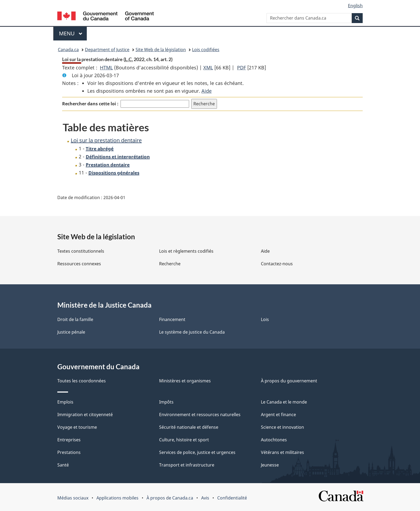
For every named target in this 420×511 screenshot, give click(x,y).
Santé (63, 465)
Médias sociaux (73, 498)
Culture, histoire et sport (184, 440)
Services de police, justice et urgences (197, 452)
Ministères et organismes (185, 381)
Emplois (65, 402)
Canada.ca (68, 50)
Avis (205, 498)
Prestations (69, 452)
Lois (265, 319)
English (355, 6)
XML (208, 68)
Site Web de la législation (161, 50)
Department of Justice (107, 50)
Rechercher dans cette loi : (90, 104)
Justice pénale (71, 332)
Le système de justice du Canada (192, 332)
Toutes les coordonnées (82, 381)
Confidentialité (232, 498)
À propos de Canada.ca (170, 498)
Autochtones (274, 440)
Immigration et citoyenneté (85, 415)
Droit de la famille (75, 319)
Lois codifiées (206, 50)
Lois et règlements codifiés (186, 251)
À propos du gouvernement (289, 381)
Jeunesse (270, 465)
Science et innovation (282, 427)
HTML (106, 68)
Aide (207, 91)
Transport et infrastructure (187, 465)
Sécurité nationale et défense (189, 427)
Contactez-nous (277, 264)
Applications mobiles (117, 498)
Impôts (166, 402)
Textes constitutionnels (81, 251)
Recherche (170, 264)
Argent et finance (278, 415)
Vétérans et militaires (282, 452)
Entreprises (69, 440)
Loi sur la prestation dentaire (106, 140)
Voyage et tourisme (77, 427)
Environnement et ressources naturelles (200, 415)
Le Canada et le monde (284, 402)
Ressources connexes (79, 264)
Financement (172, 319)
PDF (241, 68)
